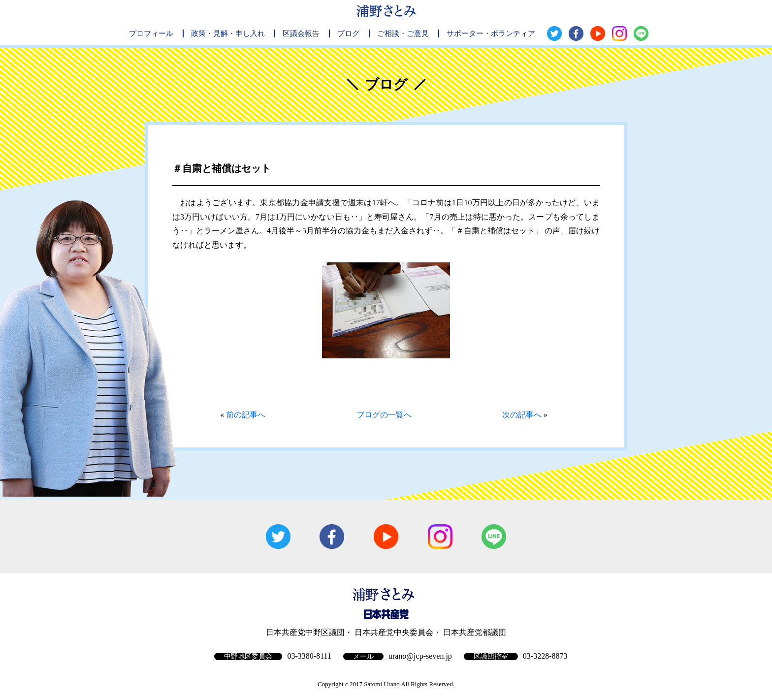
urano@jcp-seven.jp (420, 656)
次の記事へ (522, 415)
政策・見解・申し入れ (228, 33)
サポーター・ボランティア (491, 33)
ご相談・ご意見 (403, 33)
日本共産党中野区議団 (305, 632)
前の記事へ (246, 415)
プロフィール (151, 33)
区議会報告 (301, 33)
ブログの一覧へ (384, 415)
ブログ (348, 33)
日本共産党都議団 (475, 632)
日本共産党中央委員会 (394, 632)
